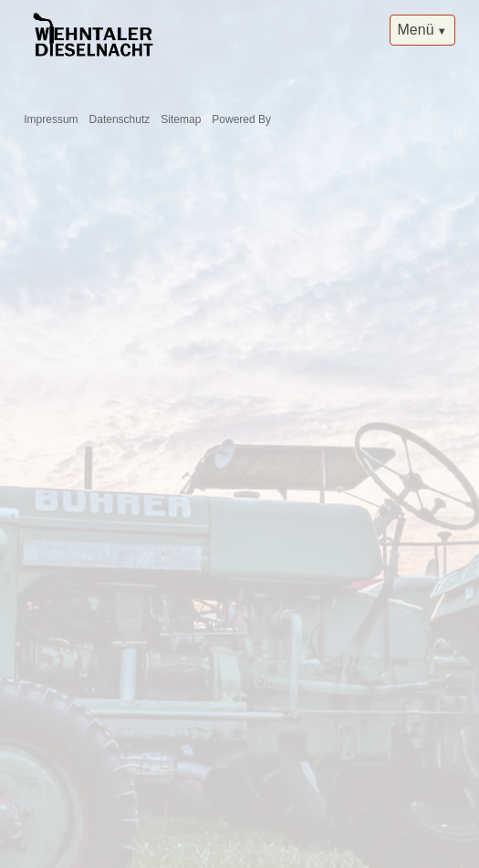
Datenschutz (120, 119)
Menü (416, 30)
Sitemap (181, 119)
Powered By (241, 119)
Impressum (51, 119)
